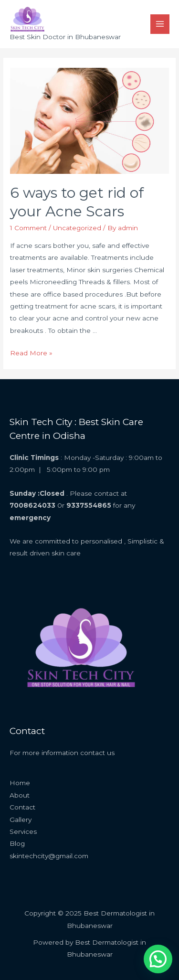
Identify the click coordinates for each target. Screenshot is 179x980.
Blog (17, 843)
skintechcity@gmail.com (49, 856)
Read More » (31, 353)
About (20, 795)
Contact (22, 807)
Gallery (21, 820)
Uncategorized (77, 228)
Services (23, 831)
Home (20, 783)
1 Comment (28, 228)
